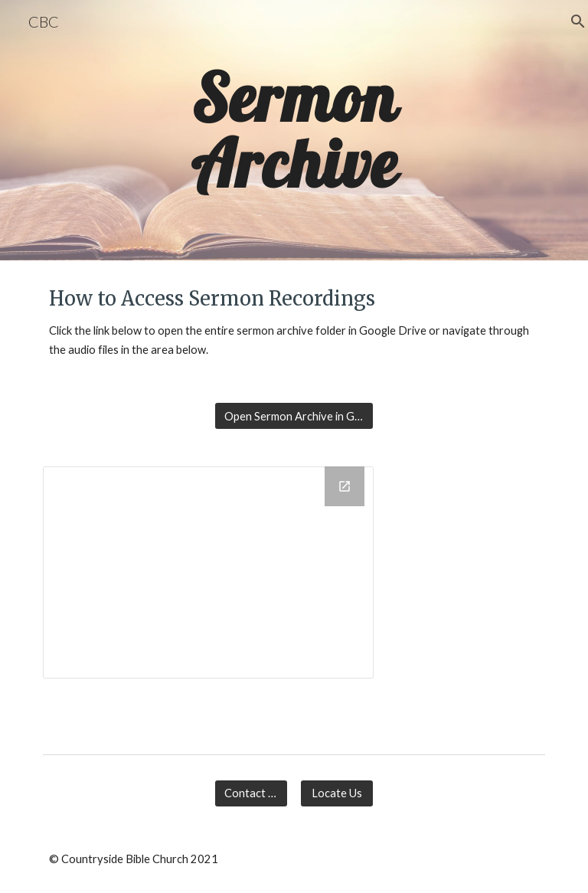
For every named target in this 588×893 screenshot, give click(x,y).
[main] (294, 131)
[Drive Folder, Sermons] (208, 572)
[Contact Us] (251, 793)
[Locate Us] (336, 793)
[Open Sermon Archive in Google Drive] (294, 416)
